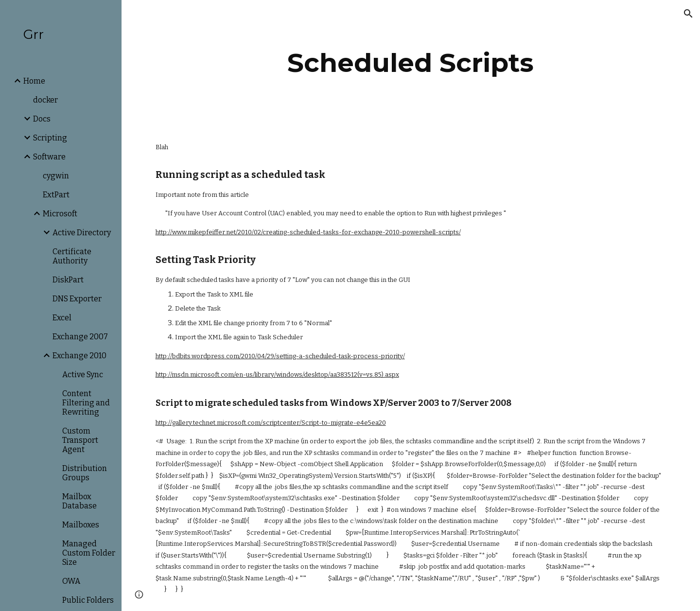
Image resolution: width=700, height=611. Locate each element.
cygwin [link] (56, 176)
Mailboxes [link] (81, 525)
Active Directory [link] (82, 233)
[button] (688, 14)
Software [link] (49, 157)
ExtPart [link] (56, 195)
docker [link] (45, 100)
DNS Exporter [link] (77, 299)
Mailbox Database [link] (79, 501)
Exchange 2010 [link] (79, 356)
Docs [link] (42, 119)
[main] (411, 63)
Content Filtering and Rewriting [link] (86, 403)
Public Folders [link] (88, 600)
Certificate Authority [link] (72, 256)
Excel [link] (62, 318)
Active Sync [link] (83, 375)
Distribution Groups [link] (85, 473)
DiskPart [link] (68, 280)
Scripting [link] (50, 138)
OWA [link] (71, 581)
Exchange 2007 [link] (80, 337)
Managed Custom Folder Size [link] (89, 553)
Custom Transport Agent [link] (80, 440)
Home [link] (34, 81)
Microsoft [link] (60, 214)
